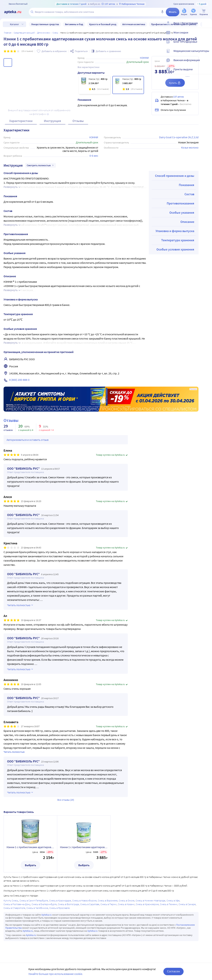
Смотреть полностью (41, 165)
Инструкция (52, 121)
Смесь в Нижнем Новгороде (150, 901)
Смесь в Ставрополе (14, 908)
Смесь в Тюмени (169, 904)
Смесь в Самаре (187, 904)
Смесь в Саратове (90, 904)
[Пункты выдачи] (207, 72)
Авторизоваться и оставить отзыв (28, 440)
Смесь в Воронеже (108, 901)
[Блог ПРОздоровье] (207, 45)
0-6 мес (94, 156)
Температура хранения (178, 240)
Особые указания (182, 213)
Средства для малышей (24, 33)
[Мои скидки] (207, 35)
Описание (187, 222)
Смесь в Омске (127, 901)
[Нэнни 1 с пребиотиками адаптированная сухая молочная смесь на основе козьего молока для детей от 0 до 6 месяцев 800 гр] (128, 85)
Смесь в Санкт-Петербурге (34, 901)
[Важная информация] (207, 63)
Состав (189, 194)
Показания (187, 185)
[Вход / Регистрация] (207, 26)
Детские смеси (44, 33)
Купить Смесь (11, 901)
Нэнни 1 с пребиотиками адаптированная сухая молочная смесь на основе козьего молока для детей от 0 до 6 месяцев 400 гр (30, 847)
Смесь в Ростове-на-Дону (17, 904)
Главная (8, 33)
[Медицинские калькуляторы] (207, 54)
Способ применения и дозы (175, 176)
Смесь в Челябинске (37, 908)
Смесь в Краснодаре (60, 901)
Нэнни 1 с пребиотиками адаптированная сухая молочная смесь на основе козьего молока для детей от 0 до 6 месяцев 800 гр (84, 847)
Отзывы (78, 121)
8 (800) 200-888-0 (19, 380)
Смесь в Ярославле (59, 908)
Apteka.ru (47, 915)
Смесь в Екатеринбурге (44, 904)
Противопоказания (180, 203)
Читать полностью (14, 752)
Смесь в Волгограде (68, 904)
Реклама (193, 389)
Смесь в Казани (126, 904)
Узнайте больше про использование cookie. (56, 974)
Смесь (55, 33)
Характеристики (21, 121)
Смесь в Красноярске (147, 904)
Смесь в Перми (109, 904)
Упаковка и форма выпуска (175, 231)
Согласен (173, 971)
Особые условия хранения (175, 249)
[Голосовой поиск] (162, 12)
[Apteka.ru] (16, 12)
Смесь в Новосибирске (84, 901)
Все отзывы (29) (66, 800)
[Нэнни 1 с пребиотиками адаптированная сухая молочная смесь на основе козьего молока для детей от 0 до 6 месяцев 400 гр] (94, 85)
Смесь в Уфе (173, 901)
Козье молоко (190, 147)
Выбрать (30, 865)
